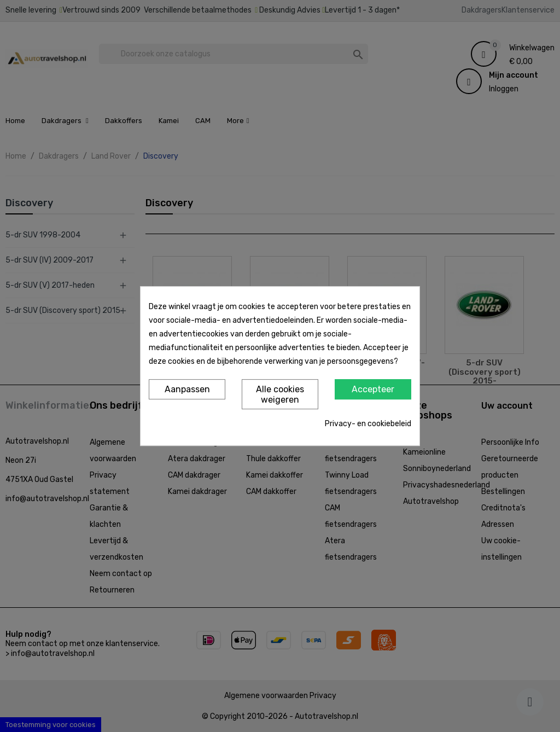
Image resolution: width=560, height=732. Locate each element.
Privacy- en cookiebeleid (368, 424)
